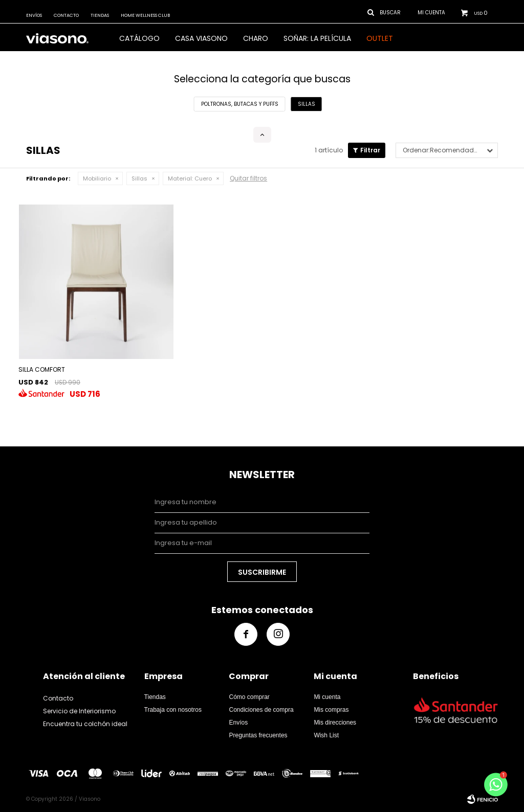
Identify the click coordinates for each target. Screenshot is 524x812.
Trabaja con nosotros (173, 710)
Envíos (34, 15)
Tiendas (100, 15)
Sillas (139, 178)
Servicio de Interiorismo (79, 711)
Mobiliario (97, 178)
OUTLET (380, 38)
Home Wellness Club (145, 15)
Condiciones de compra (261, 710)
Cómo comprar (249, 697)
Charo (256, 38)
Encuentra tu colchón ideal (85, 724)
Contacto (66, 15)
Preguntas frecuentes (258, 735)
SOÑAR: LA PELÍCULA (317, 38)
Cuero (190, 178)
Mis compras (331, 710)
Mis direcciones (335, 723)
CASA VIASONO (201, 38)
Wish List (326, 735)
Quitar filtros (248, 178)
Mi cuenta (327, 697)
